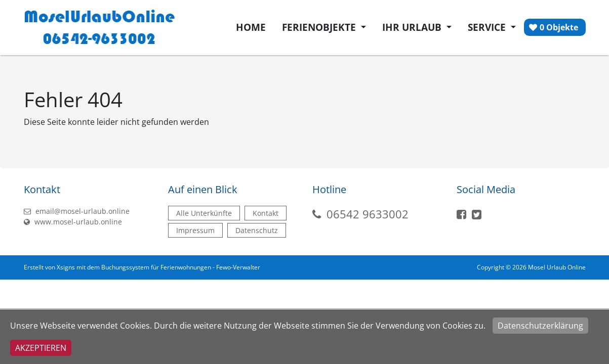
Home (251, 27)
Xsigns (66, 267)
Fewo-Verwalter (238, 267)
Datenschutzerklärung (540, 326)
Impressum (195, 230)
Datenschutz (257, 230)
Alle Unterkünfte (204, 213)
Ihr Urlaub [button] (413, 27)
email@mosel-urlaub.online (77, 211)
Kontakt (266, 213)
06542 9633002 (368, 214)
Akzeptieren (41, 348)
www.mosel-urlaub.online (73, 222)
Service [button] (488, 27)
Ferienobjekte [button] (320, 27)
